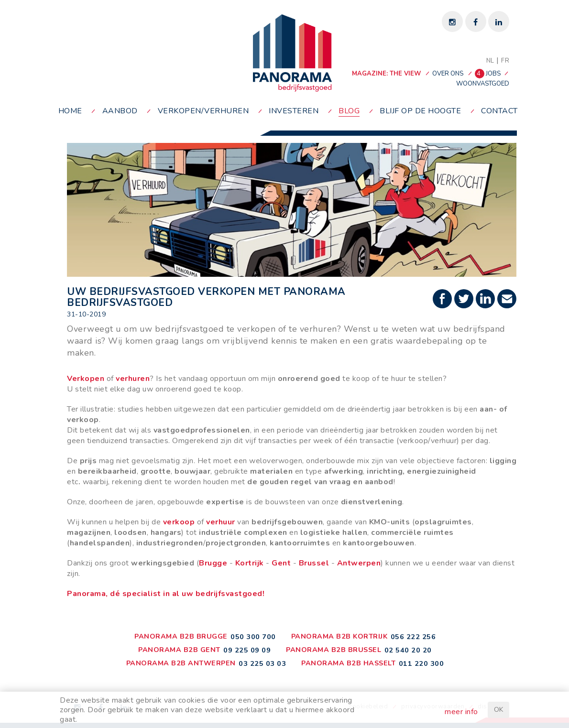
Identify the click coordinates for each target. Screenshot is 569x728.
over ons (448, 74)
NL (490, 61)
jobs (488, 74)
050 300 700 (253, 637)
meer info (461, 712)
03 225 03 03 (262, 663)
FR (505, 61)
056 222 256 (413, 637)
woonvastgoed (483, 84)
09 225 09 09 (247, 650)
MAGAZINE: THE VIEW (386, 74)
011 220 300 (421, 663)
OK (498, 710)
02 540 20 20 (408, 650)
